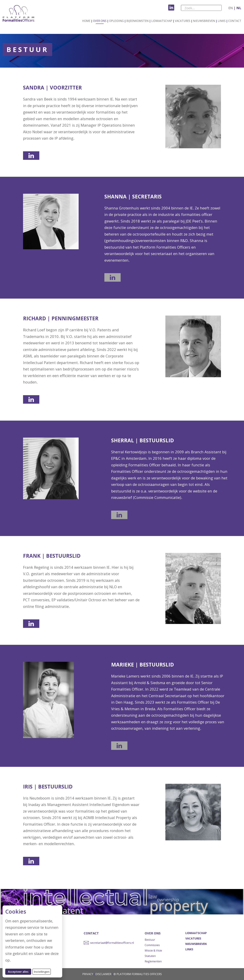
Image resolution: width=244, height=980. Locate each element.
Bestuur (150, 940)
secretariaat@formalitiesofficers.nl (112, 943)
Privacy (88, 974)
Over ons (100, 21)
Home (86, 21)
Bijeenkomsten (138, 21)
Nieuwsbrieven (204, 21)
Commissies (152, 945)
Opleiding (116, 21)
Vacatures (183, 21)
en (231, 8)
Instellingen (42, 972)
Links (222, 21)
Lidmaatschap (162, 21)
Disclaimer (103, 974)
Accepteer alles (20, 972)
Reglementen (153, 961)
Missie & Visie (153, 951)
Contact (235, 21)
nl (238, 8)
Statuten (150, 956)
